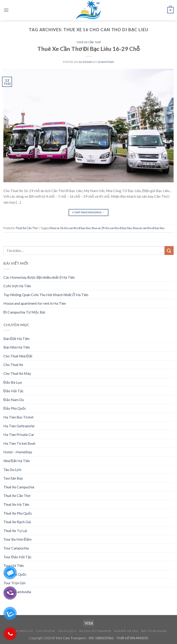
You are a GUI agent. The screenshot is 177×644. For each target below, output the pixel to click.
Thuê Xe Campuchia (19, 487)
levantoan (106, 62)
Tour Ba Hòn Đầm (17, 539)
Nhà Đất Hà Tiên (17, 461)
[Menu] (6, 10)
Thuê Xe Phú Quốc (18, 513)
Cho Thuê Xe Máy (17, 373)
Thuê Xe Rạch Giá (17, 522)
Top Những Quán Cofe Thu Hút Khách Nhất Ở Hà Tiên (46, 295)
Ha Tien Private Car (19, 434)
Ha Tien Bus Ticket (18, 417)
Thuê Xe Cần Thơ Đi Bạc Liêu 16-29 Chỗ (88, 49)
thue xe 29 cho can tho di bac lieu (112, 228)
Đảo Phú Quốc (15, 408)
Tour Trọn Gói (22, 631)
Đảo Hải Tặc (14, 391)
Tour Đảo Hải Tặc (18, 557)
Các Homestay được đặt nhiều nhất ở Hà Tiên (39, 277)
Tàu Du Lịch (12, 469)
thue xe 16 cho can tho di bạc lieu (71, 228)
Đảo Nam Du (14, 400)
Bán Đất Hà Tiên (16, 339)
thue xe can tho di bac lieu (149, 228)
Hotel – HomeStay (18, 452)
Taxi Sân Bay (13, 478)
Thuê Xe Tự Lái (15, 531)
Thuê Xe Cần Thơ (88, 42)
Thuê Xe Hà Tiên (16, 504)
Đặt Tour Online (154, 631)
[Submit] (169, 251)
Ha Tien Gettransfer (19, 426)
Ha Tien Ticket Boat (19, 443)
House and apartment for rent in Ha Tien (35, 303)
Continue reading (88, 212)
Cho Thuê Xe (13, 365)
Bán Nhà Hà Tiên (17, 347)
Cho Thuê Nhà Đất (18, 356)
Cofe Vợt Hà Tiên (17, 286)
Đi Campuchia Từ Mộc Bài (24, 312)
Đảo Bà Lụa (13, 382)
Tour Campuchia (16, 548)
